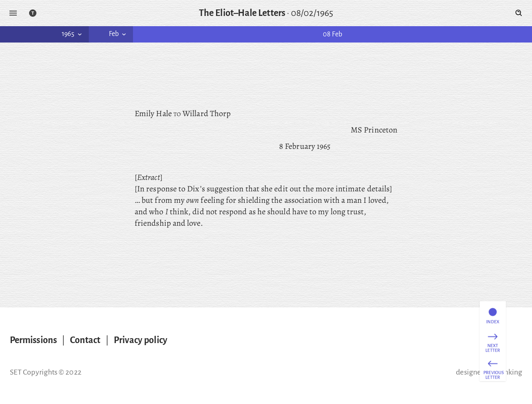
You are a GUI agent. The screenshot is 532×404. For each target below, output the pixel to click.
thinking (509, 372)
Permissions (33, 340)
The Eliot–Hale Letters (242, 13)
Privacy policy (141, 340)
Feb (118, 34)
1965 (72, 34)
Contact (85, 340)
